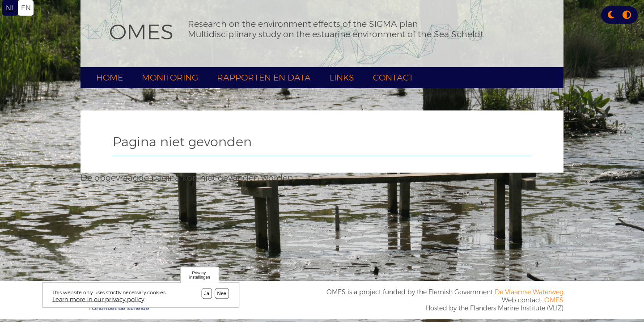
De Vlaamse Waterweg (529, 292)
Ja (207, 293)
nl (10, 8)
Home (110, 78)
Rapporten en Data (264, 78)
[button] (611, 15)
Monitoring (170, 78)
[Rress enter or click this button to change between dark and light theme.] (612, 15)
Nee (222, 293)
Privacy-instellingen (200, 275)
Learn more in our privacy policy (98, 299)
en (26, 8)
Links (342, 78)
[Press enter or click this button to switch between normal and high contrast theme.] (627, 15)
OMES (141, 32)
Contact (393, 78)
